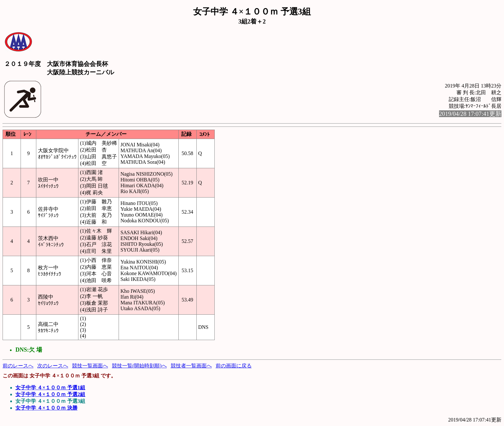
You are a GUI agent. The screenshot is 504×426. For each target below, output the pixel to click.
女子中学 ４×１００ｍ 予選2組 (50, 394)
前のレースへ (18, 366)
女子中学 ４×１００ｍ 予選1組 (50, 388)
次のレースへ (53, 366)
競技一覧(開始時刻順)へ (139, 366)
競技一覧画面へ (90, 366)
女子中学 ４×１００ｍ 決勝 (46, 408)
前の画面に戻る (234, 366)
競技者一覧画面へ (191, 366)
